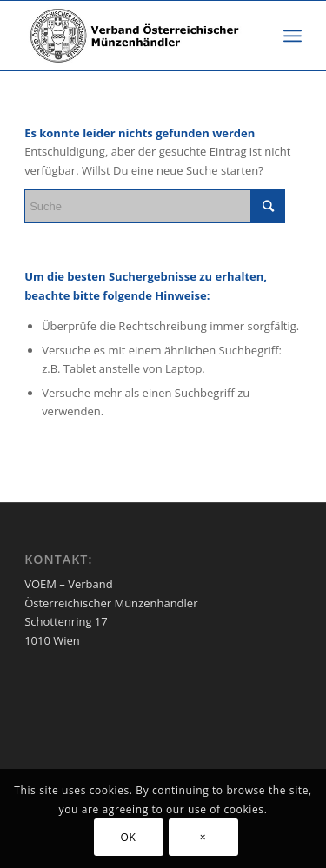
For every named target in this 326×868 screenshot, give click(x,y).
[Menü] (293, 36)
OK (129, 837)
